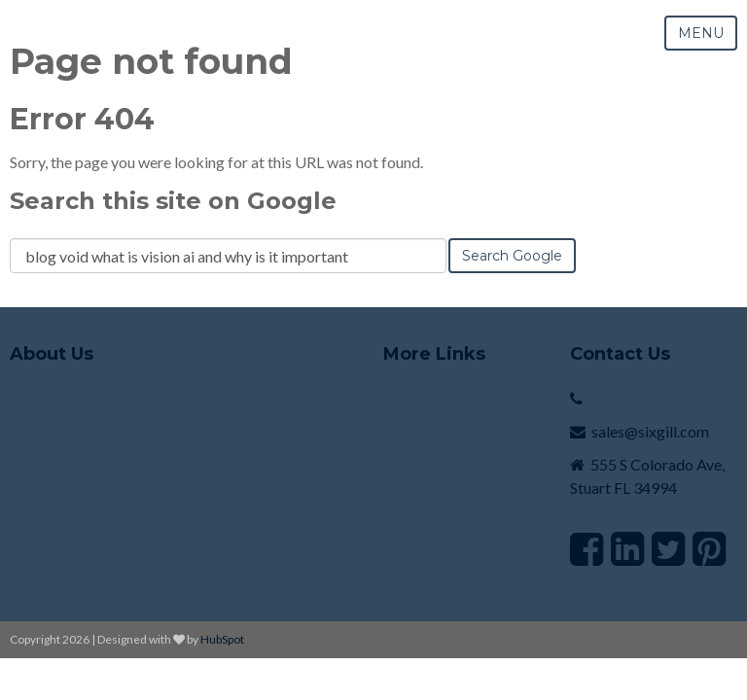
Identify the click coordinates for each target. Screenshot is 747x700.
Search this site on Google (173, 201)
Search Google (512, 256)
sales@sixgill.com (650, 431)
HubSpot (222, 639)
